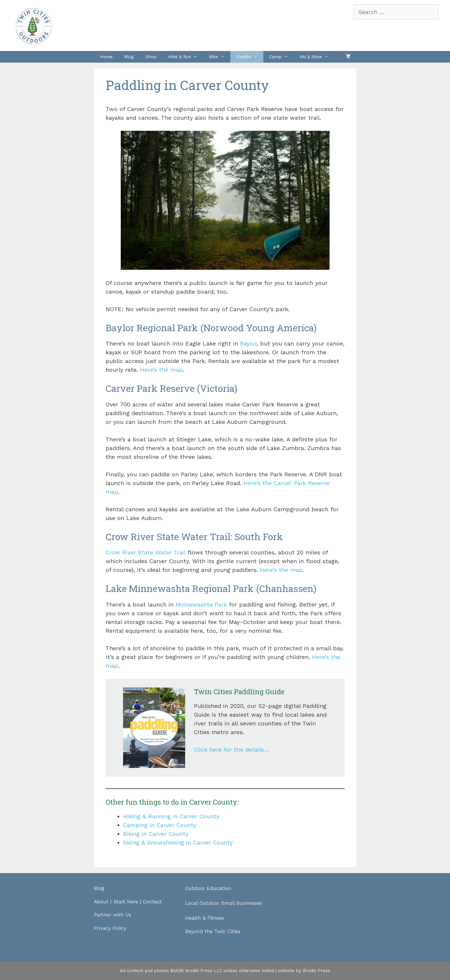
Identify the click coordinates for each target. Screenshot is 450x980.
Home (106, 57)
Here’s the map (161, 370)
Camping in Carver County (160, 825)
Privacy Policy (110, 928)
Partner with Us (113, 915)
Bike (220, 57)
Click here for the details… (232, 750)
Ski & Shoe (317, 57)
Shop (151, 57)
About (101, 902)
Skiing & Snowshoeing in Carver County (178, 842)
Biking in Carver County (156, 834)
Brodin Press (316, 971)
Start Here (126, 902)
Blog (129, 57)
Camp (282, 57)
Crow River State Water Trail (146, 552)
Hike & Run (186, 57)
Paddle (250, 57)
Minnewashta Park (201, 604)
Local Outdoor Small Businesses (224, 903)
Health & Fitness (205, 918)
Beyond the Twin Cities (213, 931)
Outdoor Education (208, 888)
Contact (152, 902)
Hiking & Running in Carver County (171, 816)
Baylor (248, 343)
